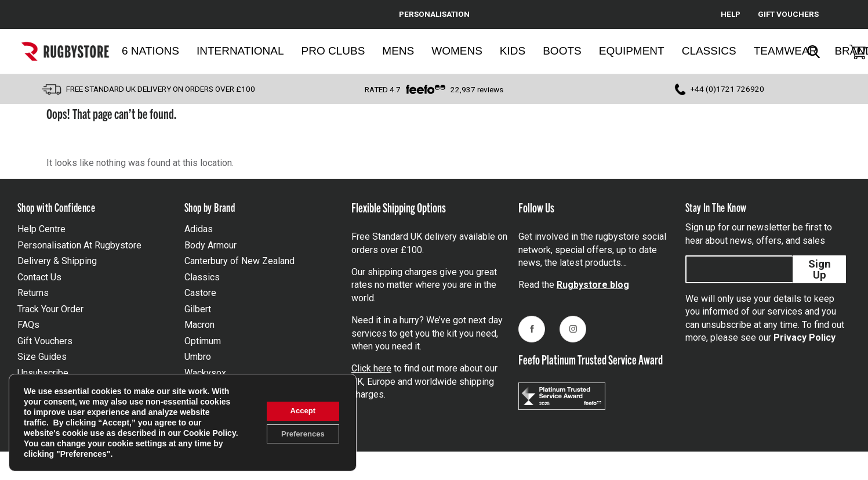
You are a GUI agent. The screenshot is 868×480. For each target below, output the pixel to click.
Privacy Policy (805, 338)
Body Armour (210, 245)
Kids (513, 51)
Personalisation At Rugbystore (79, 245)
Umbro (198, 357)
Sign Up (820, 269)
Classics (709, 51)
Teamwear (786, 51)
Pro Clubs (333, 51)
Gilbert (198, 309)
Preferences (299, 435)
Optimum (203, 341)
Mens (398, 51)
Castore (200, 293)
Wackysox (205, 373)
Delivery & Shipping (57, 261)
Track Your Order (50, 309)
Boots (562, 51)
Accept (299, 410)
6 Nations (150, 51)
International (240, 51)
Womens (457, 51)
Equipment (632, 51)
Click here (371, 368)
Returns (33, 293)
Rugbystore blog (593, 285)
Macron (199, 325)
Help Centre (41, 229)
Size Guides (42, 357)
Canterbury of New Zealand (239, 261)
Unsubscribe (43, 373)
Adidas (199, 229)
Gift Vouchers (45, 341)
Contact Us (39, 277)
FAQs (28, 325)
